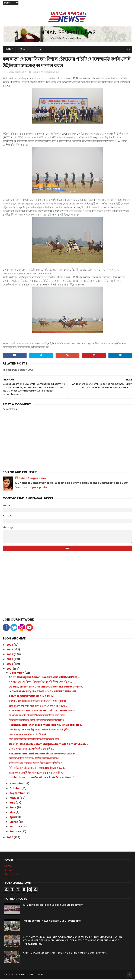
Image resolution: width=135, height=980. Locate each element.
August (15, 799)
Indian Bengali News (32, 479)
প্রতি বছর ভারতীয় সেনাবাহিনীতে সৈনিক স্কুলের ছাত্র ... (35, 740)
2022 (10, 665)
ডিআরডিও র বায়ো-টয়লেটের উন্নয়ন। (27, 736)
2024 (10, 655)
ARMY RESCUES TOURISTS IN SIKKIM (31, 697)
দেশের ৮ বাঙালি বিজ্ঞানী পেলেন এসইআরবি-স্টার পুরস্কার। (37, 702)
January (15, 832)
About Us (10, 871)
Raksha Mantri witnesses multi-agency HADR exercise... (46, 726)
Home (9, 50)
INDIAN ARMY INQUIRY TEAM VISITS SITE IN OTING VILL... (44, 692)
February (16, 828)
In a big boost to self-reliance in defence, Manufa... (43, 778)
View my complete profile (31, 488)
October (15, 789)
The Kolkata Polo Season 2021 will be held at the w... (43, 712)
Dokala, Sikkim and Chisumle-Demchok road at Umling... (46, 688)
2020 (10, 838)
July (13, 804)
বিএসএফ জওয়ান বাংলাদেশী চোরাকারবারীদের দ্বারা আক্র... (38, 716)
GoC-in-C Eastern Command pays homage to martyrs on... (48, 745)
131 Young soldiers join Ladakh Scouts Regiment (53, 906)
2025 (10, 651)
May (13, 813)
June (13, 808)
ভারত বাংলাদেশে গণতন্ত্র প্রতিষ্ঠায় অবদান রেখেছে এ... (35, 759)
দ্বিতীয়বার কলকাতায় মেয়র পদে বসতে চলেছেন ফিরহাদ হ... (37, 721)
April (13, 818)
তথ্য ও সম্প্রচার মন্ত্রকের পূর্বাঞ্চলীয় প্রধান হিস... (31, 750)
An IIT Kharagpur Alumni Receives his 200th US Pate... (44, 678)
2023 (10, 660)
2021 (10, 670)
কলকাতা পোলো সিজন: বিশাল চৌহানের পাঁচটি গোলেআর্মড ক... (40, 683)
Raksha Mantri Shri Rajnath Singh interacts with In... (43, 755)
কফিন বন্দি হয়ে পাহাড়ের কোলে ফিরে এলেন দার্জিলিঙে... (36, 764)
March (14, 823)
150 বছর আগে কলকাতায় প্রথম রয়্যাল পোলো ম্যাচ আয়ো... (38, 707)
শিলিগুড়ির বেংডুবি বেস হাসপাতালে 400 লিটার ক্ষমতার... (37, 769)
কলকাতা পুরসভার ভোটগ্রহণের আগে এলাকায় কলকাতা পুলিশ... (40, 731)
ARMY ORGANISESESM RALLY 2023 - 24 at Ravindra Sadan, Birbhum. (65, 954)
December (17, 674)
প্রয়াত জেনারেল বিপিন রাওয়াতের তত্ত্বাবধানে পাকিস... (36, 774)
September (17, 794)
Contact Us (11, 875)
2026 (10, 646)
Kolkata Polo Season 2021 (45, 73)
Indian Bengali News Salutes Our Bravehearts (52, 922)
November (17, 785)
